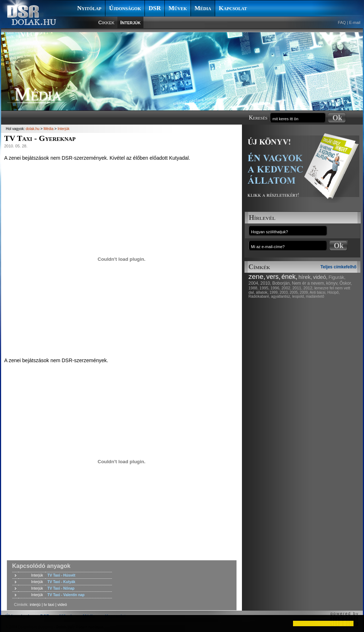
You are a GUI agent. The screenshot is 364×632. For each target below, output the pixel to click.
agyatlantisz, (281, 296)
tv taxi (49, 604)
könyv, (332, 283)
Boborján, (282, 283)
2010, (266, 283)
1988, (254, 288)
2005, (294, 292)
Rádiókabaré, (259, 296)
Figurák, (337, 277)
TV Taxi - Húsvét (61, 575)
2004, (254, 283)
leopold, (299, 296)
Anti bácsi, (318, 292)
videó (62, 604)
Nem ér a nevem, (309, 283)
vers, (273, 277)
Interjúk (130, 22)
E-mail (355, 22)
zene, (257, 277)
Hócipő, (334, 292)
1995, (264, 288)
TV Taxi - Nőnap (61, 588)
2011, (297, 288)
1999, (274, 292)
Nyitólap (89, 8)
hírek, (305, 277)
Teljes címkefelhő (338, 267)
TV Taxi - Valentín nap (66, 595)
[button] (12, 623)
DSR (155, 8)
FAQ (342, 22)
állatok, (262, 292)
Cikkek (106, 22)
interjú (35, 604)
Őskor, (346, 283)
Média (203, 8)
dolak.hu (33, 129)
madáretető (315, 296)
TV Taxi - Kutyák (61, 582)
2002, (286, 288)
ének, (289, 277)
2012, (309, 288)
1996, (276, 288)
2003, (284, 292)
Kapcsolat (233, 8)
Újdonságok (125, 8)
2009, (304, 292)
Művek (178, 8)
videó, (320, 277)
